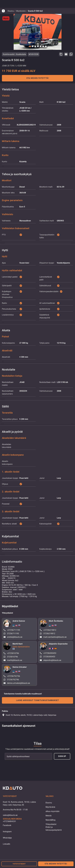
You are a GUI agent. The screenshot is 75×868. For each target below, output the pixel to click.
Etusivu (11, 11)
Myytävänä (21, 11)
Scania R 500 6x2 (35, 11)
